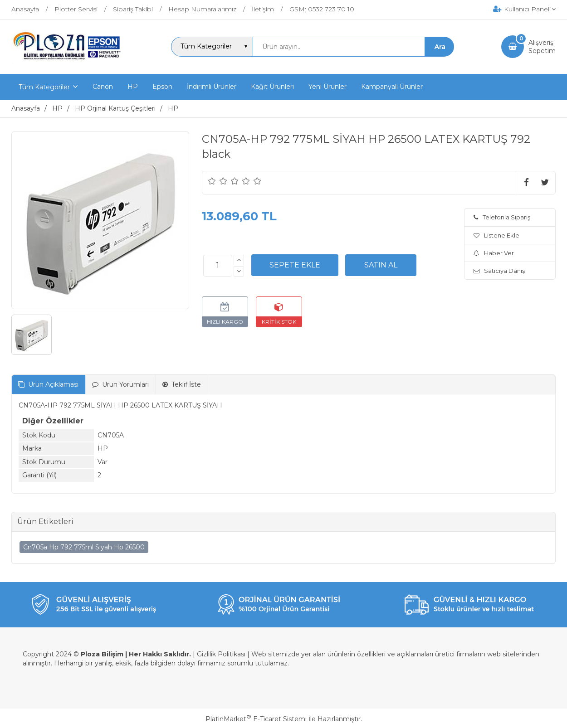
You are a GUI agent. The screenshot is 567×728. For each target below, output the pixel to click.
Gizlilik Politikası (221, 654)
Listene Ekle (496, 235)
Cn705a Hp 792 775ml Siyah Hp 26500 (84, 547)
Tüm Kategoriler (44, 87)
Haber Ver (494, 253)
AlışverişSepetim (542, 47)
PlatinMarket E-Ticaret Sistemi (256, 719)
